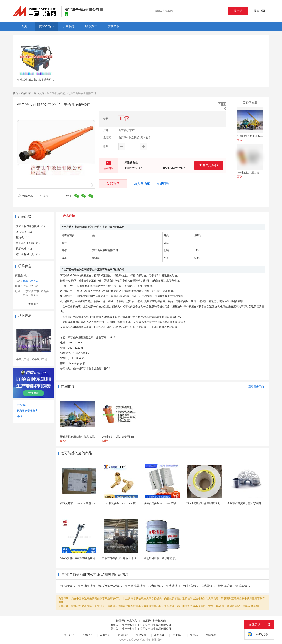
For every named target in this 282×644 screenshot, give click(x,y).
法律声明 (177, 635)
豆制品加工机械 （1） (29, 243)
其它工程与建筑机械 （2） (31, 226)
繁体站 (194, 635)
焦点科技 (146, 640)
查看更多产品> (257, 386)
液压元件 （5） (25, 232)
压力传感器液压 (135, 586)
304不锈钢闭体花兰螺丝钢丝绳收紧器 (82, 558)
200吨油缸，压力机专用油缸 (253, 173)
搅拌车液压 (225, 586)
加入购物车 (142, 184)
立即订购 (163, 184)
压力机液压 (156, 586)
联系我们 (87, 635)
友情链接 (211, 635)
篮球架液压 (243, 586)
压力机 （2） (23, 238)
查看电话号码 (209, 165)
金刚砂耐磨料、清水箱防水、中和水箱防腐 (168, 558)
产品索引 (22, 405)
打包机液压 (68, 586)
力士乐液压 (191, 586)
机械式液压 (173, 586)
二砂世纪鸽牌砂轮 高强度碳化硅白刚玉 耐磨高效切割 (216, 503)
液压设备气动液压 (110, 586)
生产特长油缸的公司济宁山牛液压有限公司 (147, 625)
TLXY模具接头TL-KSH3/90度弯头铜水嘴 (125, 503)
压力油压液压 (87, 586)
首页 (15, 93)
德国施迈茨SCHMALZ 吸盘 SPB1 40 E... (83, 503)
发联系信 (113, 184)
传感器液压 (208, 586)
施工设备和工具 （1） (29, 254)
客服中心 (105, 635)
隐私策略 (141, 635)
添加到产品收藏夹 (28, 411)
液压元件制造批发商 (154, 621)
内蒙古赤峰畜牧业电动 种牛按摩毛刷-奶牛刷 (127, 558)
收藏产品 (25, 196)
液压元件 (39, 93)
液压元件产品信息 (127, 621)
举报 (44, 196)
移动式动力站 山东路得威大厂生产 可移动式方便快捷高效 (50, 80)
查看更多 (33, 304)
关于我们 (69, 635)
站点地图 (123, 635)
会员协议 (159, 635)
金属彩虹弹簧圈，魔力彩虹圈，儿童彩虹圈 (252, 503)
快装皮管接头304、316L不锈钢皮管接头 (167, 503)
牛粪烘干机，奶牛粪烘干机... (33, 359)
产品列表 (26, 93)
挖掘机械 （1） (25, 249)
